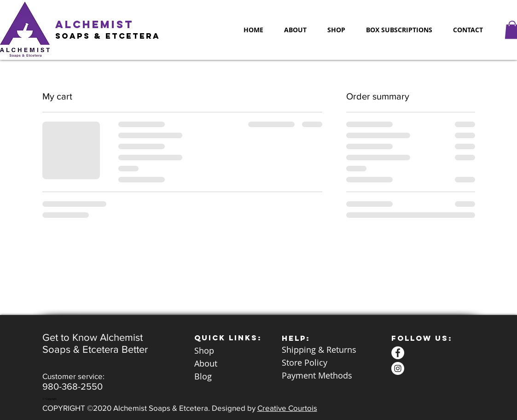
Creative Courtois (287, 408)
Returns (341, 350)
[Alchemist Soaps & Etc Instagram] (398, 368)
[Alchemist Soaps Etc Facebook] (398, 353)
